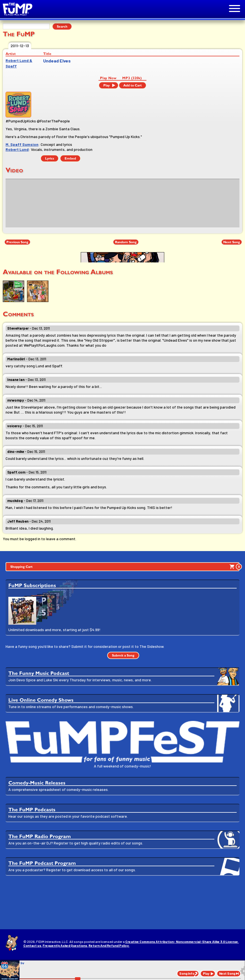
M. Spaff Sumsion (22, 144)
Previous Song (17, 242)
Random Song (126, 242)
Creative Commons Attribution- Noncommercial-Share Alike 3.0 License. (182, 942)
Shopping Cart (125, 567)
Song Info (187, 973)
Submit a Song (123, 655)
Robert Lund (17, 149)
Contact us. (33, 945)
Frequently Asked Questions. (65, 945)
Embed (70, 158)
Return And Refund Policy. (109, 945)
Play (106, 85)
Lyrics (50, 158)
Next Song (232, 242)
